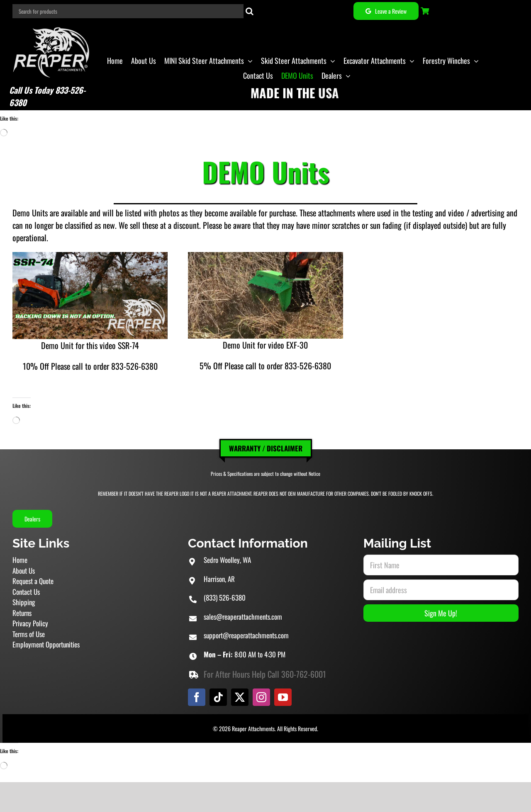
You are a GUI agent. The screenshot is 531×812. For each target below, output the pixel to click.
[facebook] (197, 697)
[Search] (250, 11)
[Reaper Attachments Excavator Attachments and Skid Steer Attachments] (51, 26)
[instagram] (261, 697)
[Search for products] (128, 11)
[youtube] (283, 697)
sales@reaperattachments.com (243, 617)
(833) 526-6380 (225, 597)
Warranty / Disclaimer (266, 448)
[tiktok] (218, 697)
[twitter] (240, 697)
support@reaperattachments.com (246, 635)
